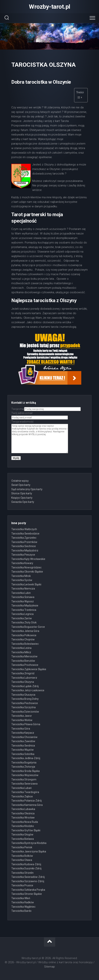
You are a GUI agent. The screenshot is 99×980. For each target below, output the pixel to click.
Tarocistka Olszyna (23, 682)
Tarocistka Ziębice (22, 796)
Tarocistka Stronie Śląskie (27, 894)
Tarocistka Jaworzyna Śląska (29, 851)
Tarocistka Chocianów (24, 737)
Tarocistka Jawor (22, 716)
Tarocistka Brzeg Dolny (25, 699)
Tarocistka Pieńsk (22, 847)
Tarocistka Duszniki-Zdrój (26, 868)
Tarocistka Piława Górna (26, 724)
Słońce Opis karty (22, 493)
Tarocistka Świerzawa (24, 784)
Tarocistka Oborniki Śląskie (27, 572)
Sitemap (49, 967)
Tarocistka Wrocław (23, 818)
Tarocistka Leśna (21, 648)
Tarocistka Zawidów (23, 741)
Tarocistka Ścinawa (23, 597)
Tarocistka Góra (21, 729)
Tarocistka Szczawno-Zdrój (28, 881)
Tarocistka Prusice (22, 885)
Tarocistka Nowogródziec (26, 567)
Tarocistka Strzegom (24, 779)
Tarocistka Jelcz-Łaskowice (28, 690)
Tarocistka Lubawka (23, 809)
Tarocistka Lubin (21, 593)
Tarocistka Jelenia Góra (25, 631)
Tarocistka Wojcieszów (25, 775)
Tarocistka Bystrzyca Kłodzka (29, 843)
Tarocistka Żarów (22, 618)
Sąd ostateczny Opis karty (27, 489)
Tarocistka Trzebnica (24, 610)
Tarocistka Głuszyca (23, 695)
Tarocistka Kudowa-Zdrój (26, 864)
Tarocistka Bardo (21, 911)
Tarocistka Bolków (22, 856)
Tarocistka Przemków (24, 542)
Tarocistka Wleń (21, 898)
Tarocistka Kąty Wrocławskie (28, 559)
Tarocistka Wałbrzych (24, 529)
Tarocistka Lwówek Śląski (26, 584)
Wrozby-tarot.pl (49, 7)
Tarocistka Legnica (22, 614)
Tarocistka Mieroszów (24, 656)
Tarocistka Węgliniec (23, 907)
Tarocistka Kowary (22, 563)
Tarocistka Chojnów (23, 639)
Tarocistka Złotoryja (23, 767)
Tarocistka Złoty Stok (24, 622)
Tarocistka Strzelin (22, 873)
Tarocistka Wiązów (23, 750)
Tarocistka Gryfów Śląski (26, 830)
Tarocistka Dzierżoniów (25, 712)
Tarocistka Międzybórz (25, 550)
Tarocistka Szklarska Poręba (28, 890)
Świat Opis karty (21, 485)
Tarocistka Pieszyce (23, 555)
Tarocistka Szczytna (23, 707)
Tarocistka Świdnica (23, 746)
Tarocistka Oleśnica (23, 813)
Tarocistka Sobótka (23, 754)
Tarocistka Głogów (22, 835)
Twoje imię (46, 409)
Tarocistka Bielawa (23, 839)
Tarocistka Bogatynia (24, 763)
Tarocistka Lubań (21, 788)
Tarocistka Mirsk (21, 576)
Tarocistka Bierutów (23, 661)
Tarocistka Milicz (21, 652)
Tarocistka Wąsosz (23, 601)
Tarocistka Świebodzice (25, 534)
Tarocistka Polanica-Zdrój (26, 801)
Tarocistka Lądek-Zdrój (25, 686)
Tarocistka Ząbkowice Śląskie (29, 669)
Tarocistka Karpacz (23, 733)
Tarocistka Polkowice (24, 635)
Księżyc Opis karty (22, 498)
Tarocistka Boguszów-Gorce (28, 627)
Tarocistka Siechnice (24, 546)
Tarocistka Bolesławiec (25, 644)
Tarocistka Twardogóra (25, 792)
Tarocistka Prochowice (25, 665)
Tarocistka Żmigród (23, 673)
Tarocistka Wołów (22, 720)
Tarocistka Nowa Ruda (25, 822)
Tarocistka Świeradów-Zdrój (28, 877)
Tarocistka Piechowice (25, 703)
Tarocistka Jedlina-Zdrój (26, 758)
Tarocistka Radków (23, 902)
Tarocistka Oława (22, 860)
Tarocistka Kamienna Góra (27, 805)
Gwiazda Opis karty (23, 502)
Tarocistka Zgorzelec (24, 538)
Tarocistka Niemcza (23, 589)
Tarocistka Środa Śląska (25, 771)
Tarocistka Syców (22, 580)
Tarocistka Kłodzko (23, 826)
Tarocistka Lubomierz (24, 678)
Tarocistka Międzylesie (25, 606)
